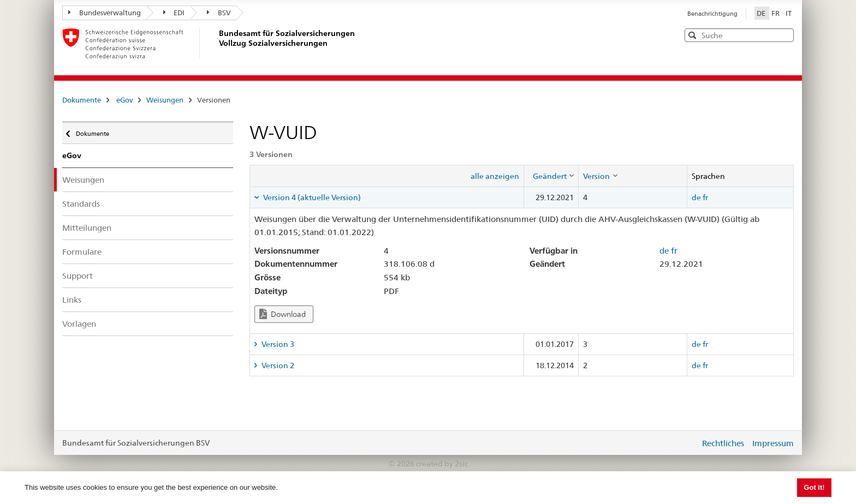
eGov (124, 100)
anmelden (683, 443)
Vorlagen (79, 324)
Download (283, 314)
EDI (174, 13)
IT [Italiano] (789, 13)
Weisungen (165, 100)
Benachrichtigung (712, 14)
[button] (784, 35)
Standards (81, 204)
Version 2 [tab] (277, 365)
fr (705, 197)
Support (78, 276)
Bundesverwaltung (105, 13)
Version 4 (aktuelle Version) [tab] (311, 197)
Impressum (773, 443)
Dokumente (82, 100)
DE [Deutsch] (762, 13)
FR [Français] (776, 13)
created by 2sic (442, 464)
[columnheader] (551, 176)
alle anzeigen (495, 176)
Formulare (82, 252)
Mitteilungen (87, 228)
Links (72, 300)
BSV (219, 13)
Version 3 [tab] (277, 344)
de (696, 197)
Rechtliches (723, 443)
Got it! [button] (814, 487)
